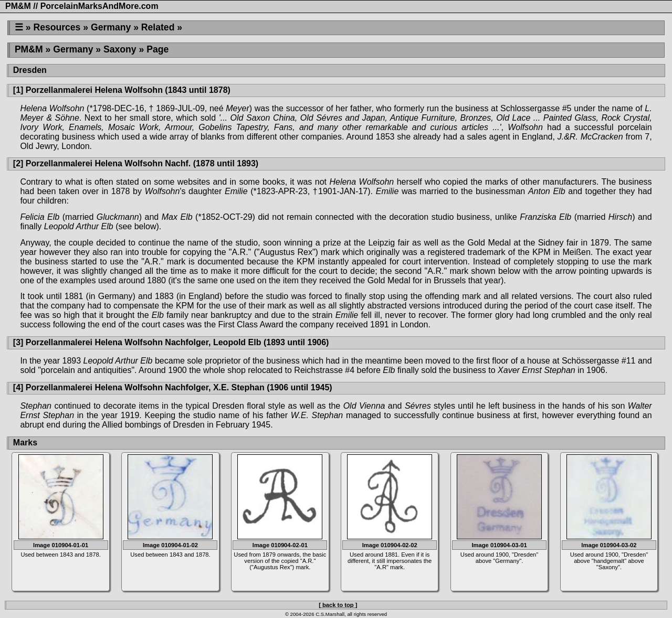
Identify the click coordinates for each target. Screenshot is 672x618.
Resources (57, 27)
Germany (111, 27)
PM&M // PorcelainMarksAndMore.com (82, 6)
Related (158, 27)
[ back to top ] (338, 605)
